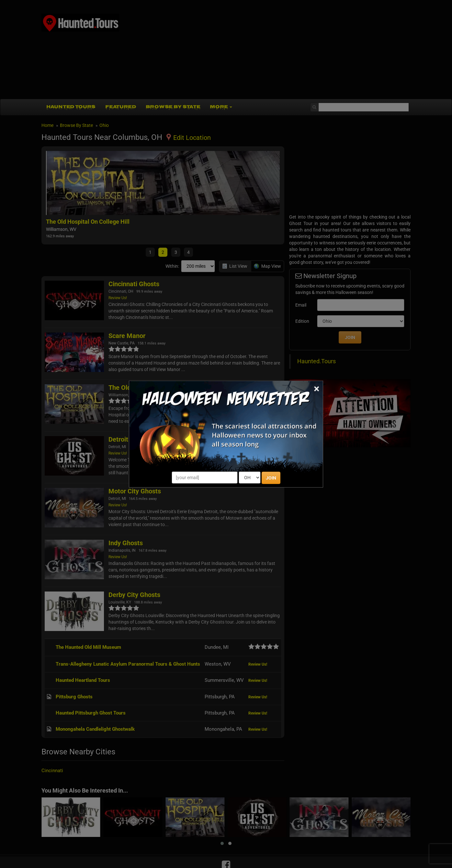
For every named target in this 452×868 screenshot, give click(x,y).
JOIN (271, 478)
